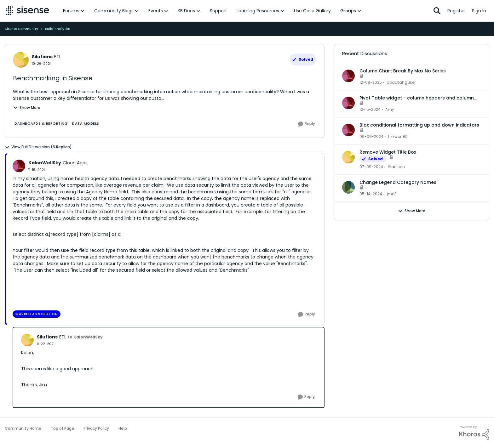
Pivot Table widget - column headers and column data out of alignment (417, 98)
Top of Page (62, 428)
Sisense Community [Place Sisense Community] (21, 29)
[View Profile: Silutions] (21, 60)
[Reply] (307, 124)
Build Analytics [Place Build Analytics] (58, 29)
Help (123, 428)
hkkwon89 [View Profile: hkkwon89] (398, 136)
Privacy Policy (96, 428)
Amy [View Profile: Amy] (390, 109)
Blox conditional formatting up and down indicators (419, 125)
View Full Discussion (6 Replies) (38, 147)
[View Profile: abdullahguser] (348, 76)
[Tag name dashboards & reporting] (41, 123)
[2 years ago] (370, 110)
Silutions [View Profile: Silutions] (42, 57)
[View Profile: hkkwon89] (348, 130)
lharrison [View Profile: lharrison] (396, 167)
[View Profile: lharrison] (348, 157)
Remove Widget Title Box (388, 152)
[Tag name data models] (86, 123)
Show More (27, 108)
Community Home (23, 428)
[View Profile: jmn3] (348, 187)
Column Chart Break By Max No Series (403, 71)
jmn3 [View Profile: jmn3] (392, 194)
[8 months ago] (371, 82)
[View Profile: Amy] (348, 103)
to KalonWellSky (85, 337)
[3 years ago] (371, 167)
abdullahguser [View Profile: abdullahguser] (401, 82)
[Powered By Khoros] (474, 433)
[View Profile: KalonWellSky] (19, 166)
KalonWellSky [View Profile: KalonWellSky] (45, 163)
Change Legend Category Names (398, 182)
